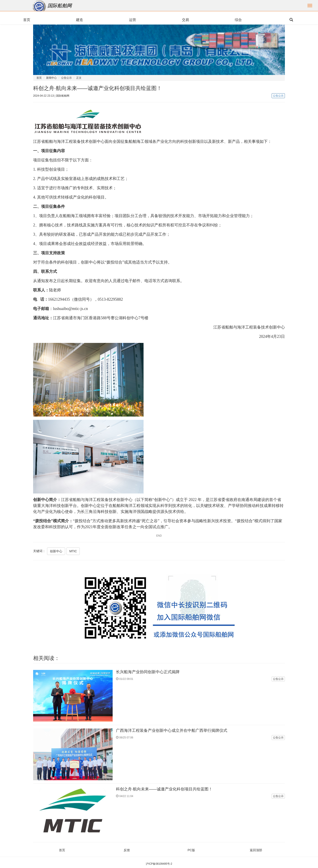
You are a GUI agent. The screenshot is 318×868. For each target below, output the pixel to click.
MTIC (73, 551)
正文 (79, 78)
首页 (39, 78)
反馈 (127, 850)
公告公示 (66, 78)
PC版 (191, 850)
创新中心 (56, 551)
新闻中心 (51, 78)
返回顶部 (256, 850)
